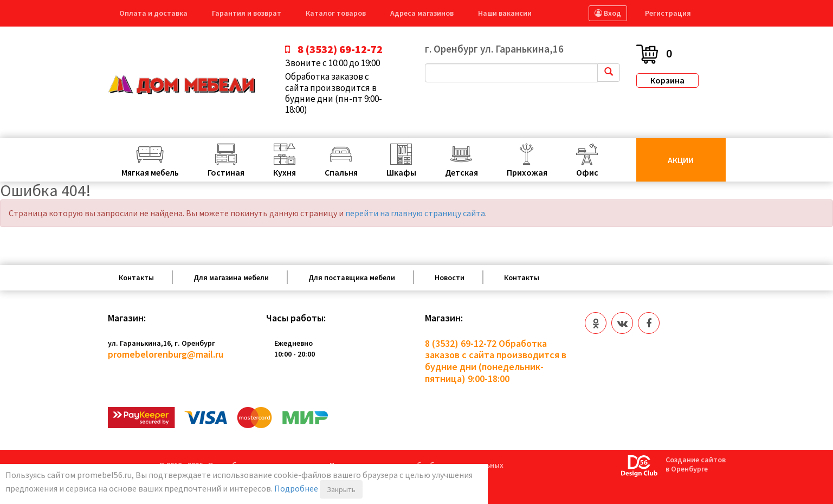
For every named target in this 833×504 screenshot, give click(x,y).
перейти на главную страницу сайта (415, 213)
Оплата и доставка (153, 13)
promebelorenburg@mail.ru (166, 354)
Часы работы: (296, 318)
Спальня (341, 172)
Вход (608, 13)
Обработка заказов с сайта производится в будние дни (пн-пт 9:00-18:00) (334, 93)
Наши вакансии (505, 13)
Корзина (667, 80)
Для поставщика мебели (352, 277)
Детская (461, 172)
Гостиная (226, 172)
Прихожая (527, 172)
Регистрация (668, 13)
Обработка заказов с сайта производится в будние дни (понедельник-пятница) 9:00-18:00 (496, 361)
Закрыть (341, 489)
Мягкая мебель (150, 172)
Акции (681, 160)
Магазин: (127, 318)
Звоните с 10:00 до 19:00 (332, 63)
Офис (587, 172)
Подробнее (296, 488)
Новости (450, 277)
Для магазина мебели (231, 277)
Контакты (136, 277)
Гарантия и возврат (247, 13)
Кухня (285, 172)
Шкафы (401, 172)
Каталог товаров (336, 13)
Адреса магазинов (422, 13)
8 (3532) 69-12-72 (461, 343)
